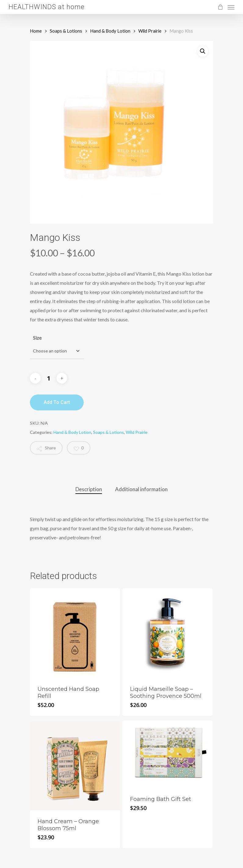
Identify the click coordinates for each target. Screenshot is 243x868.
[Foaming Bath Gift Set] (167, 754)
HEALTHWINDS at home (47, 7)
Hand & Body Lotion (110, 31)
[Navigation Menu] (231, 7)
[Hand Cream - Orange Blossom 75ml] (75, 765)
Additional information (141, 489)
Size (37, 338)
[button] (203, 51)
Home (36, 31)
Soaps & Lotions (66, 31)
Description (89, 489)
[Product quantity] (49, 378)
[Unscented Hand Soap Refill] (75, 633)
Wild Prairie (150, 31)
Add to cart (57, 402)
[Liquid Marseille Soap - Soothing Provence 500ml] (167, 633)
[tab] (89, 489)
